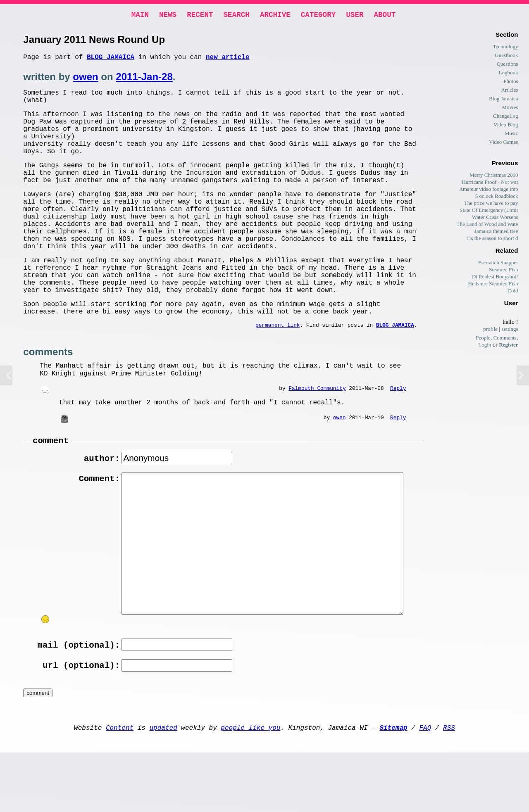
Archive (275, 16)
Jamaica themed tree (496, 233)
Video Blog (506, 126)
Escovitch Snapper (498, 264)
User (355, 16)
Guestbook (506, 57)
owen (85, 80)
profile (490, 331)
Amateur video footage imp (489, 191)
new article (228, 60)
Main (140, 16)
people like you (250, 785)
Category (318, 16)
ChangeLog (505, 118)
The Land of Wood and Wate (487, 226)
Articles (509, 91)
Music (511, 135)
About (385, 16)
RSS (449, 785)
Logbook (509, 74)
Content (120, 785)
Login (485, 346)
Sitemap (393, 785)
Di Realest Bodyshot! (495, 278)
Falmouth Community (317, 436)
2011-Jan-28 (144, 80)
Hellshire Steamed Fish (493, 285)
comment (51, 489)
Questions (508, 65)
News (168, 16)
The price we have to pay (491, 205)
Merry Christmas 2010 (494, 177)
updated (163, 785)
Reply (398, 436)
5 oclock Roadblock (497, 198)
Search (237, 16)
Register (508, 346)
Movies (510, 109)
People (483, 339)
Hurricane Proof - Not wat (490, 184)
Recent (200, 16)
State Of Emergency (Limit (489, 212)
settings (510, 331)
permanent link (278, 372)
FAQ (425, 785)
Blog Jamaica (111, 60)
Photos (511, 83)
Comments (505, 339)
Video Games (503, 144)
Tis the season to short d (492, 240)
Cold (513, 292)
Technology (505, 48)
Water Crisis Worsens (495, 219)
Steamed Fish (503, 271)
